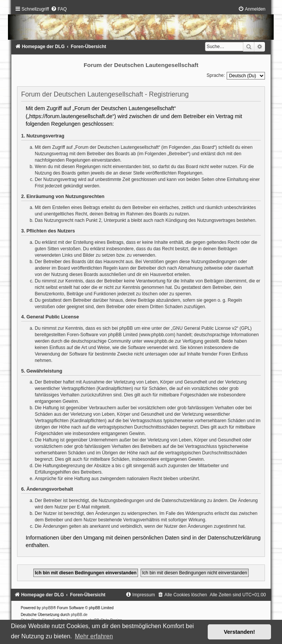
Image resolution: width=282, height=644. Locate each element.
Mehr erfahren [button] (94, 636)
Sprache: (216, 75)
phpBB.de (79, 615)
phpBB (47, 608)
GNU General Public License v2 (204, 328)
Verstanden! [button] (240, 632)
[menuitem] (59, 9)
